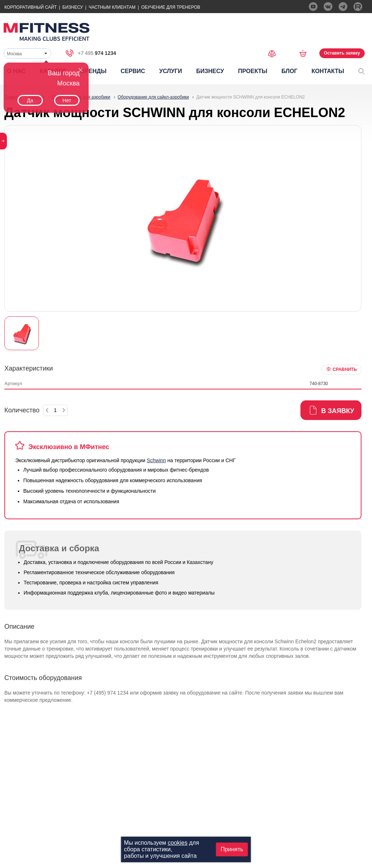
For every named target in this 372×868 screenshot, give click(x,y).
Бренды (94, 71)
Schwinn (156, 460)
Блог (290, 71)
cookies (178, 843)
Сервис (133, 71)
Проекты (253, 71)
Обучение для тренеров (171, 7)
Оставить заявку (342, 53)
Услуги (171, 71)
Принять (232, 849)
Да (30, 100)
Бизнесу (73, 7)
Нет (67, 100)
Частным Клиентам (112, 7)
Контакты (328, 71)
